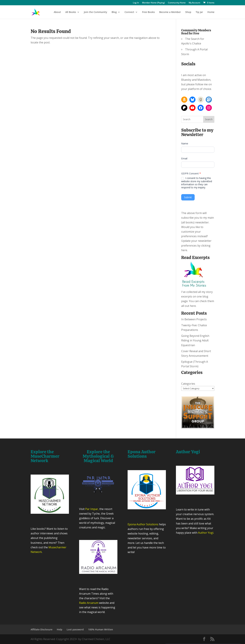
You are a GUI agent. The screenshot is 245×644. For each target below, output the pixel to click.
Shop (188, 12)
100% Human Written (101, 629)
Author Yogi (206, 533)
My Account (194, 3)
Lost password (75, 629)
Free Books (148, 12)
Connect (129, 12)
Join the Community (96, 12)
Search (209, 119)
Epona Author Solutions (143, 524)
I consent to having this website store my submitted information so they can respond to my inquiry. (197, 183)
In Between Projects (194, 319)
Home (211, 12)
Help (60, 629)
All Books (71, 12)
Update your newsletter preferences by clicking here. (196, 245)
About (57, 12)
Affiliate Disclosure (42, 629)
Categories (188, 384)
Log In (136, 3)
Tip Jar (199, 12)
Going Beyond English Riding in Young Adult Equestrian (195, 340)
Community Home (177, 3)
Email (184, 158)
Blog (114, 12)
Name (185, 143)
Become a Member (170, 12)
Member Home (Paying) (153, 3)
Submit (188, 197)
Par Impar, (92, 509)
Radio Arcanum (89, 603)
